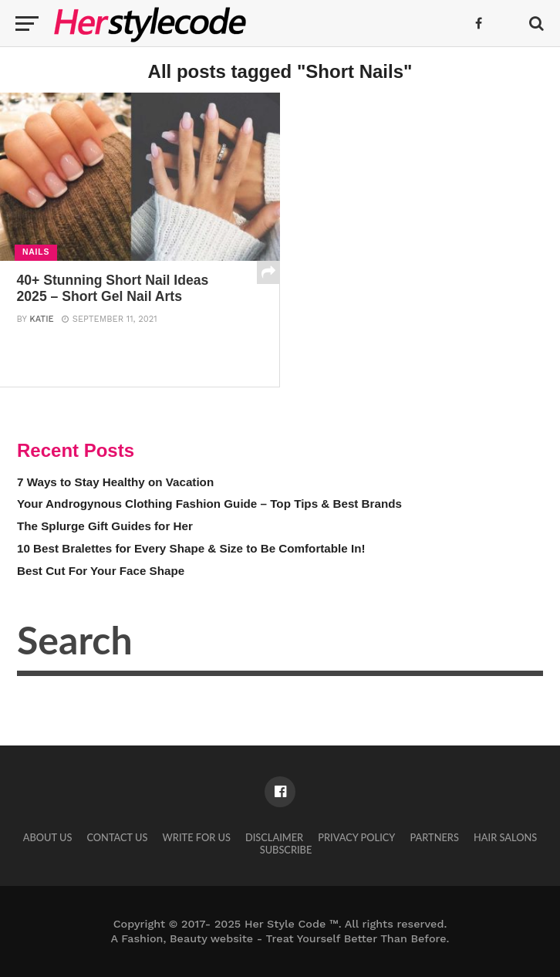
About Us (48, 837)
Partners (435, 837)
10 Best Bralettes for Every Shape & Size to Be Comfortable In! (191, 548)
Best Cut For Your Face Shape (101, 571)
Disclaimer (274, 837)
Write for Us (197, 837)
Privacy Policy (356, 837)
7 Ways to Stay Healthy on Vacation (115, 482)
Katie (41, 319)
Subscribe (286, 850)
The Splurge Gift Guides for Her (105, 526)
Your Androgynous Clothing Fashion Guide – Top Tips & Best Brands (209, 504)
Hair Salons (505, 837)
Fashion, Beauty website (187, 938)
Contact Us (117, 837)
